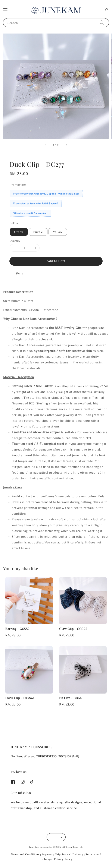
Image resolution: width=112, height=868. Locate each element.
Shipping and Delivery (69, 854)
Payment (47, 854)
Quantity (15, 241)
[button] (5, 10)
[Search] (102, 23)
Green (19, 232)
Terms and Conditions (25, 854)
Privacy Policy (63, 859)
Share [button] (17, 274)
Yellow (58, 232)
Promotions (18, 185)
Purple (38, 232)
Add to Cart (56, 261)
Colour (14, 223)
